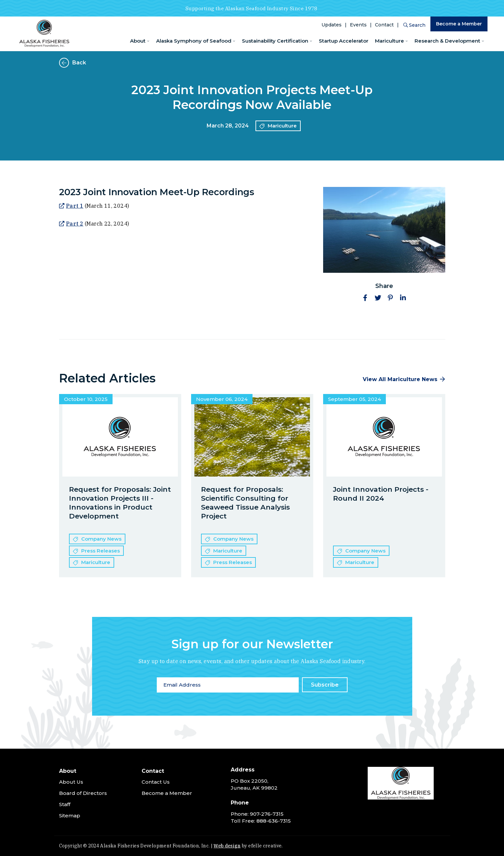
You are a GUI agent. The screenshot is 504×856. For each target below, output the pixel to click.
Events (358, 25)
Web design (227, 846)
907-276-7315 (267, 814)
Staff (65, 804)
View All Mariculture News (400, 379)
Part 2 (75, 224)
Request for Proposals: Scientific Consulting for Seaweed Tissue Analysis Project (245, 503)
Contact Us (156, 782)
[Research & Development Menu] (483, 41)
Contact (384, 25)
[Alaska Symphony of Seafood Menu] (234, 41)
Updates (332, 25)
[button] (365, 298)
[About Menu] (148, 41)
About (138, 41)
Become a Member (459, 24)
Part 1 (75, 206)
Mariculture (389, 41)
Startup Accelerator (344, 41)
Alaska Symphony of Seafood (194, 41)
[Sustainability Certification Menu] (311, 41)
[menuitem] (140, 41)
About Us (71, 782)
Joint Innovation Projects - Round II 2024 (381, 494)
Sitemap (70, 816)
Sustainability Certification (275, 41)
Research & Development (447, 41)
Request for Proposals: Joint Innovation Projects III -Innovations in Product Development (120, 503)
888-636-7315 (274, 821)
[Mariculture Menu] (407, 41)
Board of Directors (83, 793)
